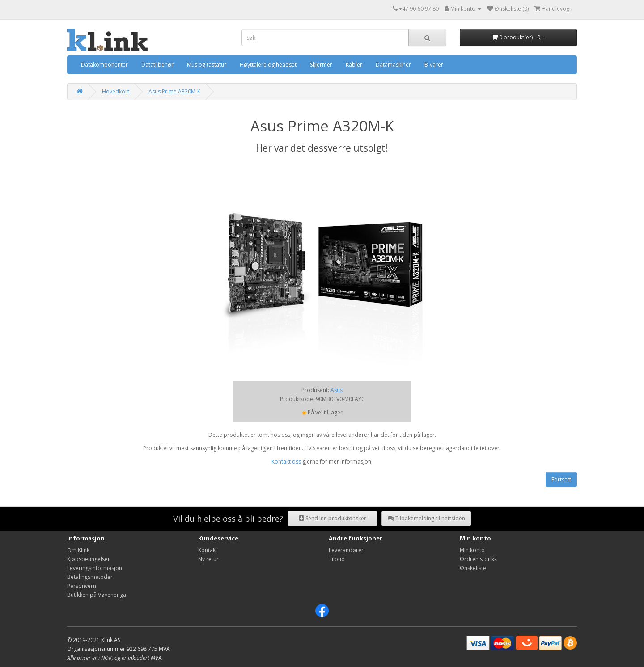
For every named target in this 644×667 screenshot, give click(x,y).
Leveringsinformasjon (95, 568)
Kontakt (208, 550)
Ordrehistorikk (478, 559)
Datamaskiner (393, 65)
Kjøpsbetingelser (89, 559)
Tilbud (337, 559)
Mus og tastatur (207, 65)
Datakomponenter (104, 65)
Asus (337, 390)
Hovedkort (116, 91)
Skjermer (321, 65)
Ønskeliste (473, 568)
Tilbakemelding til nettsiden (426, 518)
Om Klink (78, 550)
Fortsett (561, 479)
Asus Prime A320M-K (174, 91)
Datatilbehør (157, 65)
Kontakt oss (286, 462)
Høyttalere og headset (268, 65)
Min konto (472, 550)
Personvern (82, 586)
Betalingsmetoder (90, 577)
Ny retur (208, 559)
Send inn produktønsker (333, 518)
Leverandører (346, 550)
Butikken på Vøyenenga (97, 595)
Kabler (354, 65)
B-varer (434, 65)
